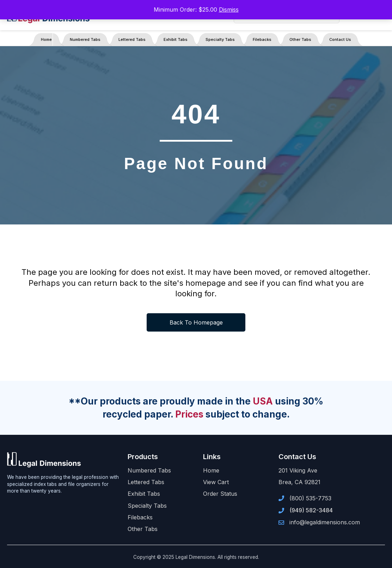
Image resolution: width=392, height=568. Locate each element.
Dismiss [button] (229, 10)
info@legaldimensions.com (325, 522)
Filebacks (262, 39)
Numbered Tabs (85, 39)
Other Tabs (300, 39)
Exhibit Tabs (176, 39)
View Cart (216, 482)
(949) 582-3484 (311, 510)
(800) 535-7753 (310, 498)
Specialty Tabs (220, 39)
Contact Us (340, 39)
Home (46, 39)
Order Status (220, 494)
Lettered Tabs (132, 39)
